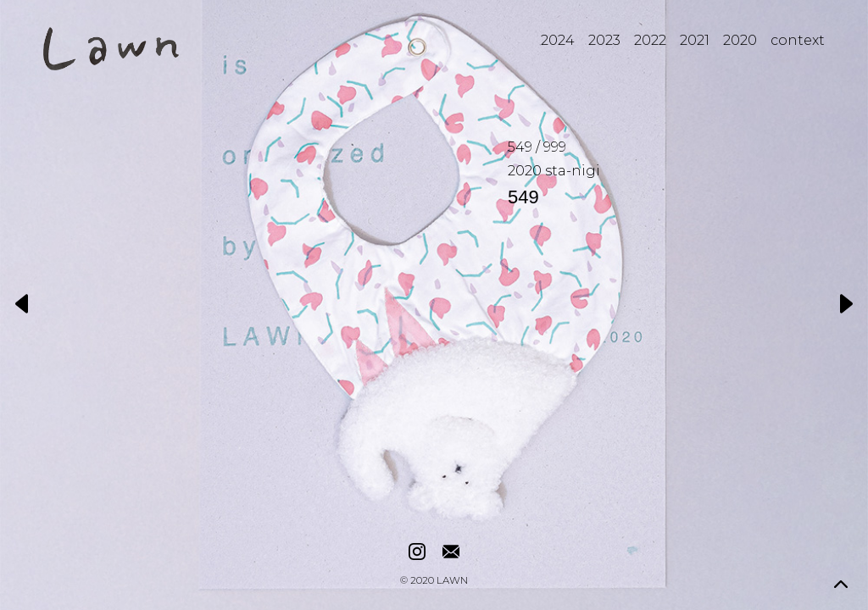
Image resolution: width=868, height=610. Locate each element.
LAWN (452, 581)
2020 (740, 40)
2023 (604, 40)
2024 (558, 40)
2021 (695, 40)
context (798, 40)
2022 (650, 40)
